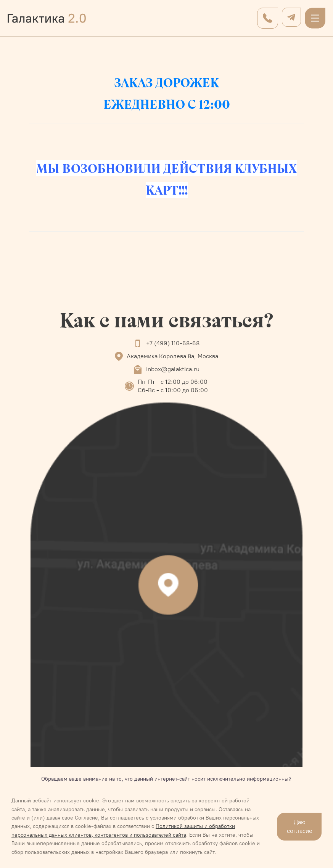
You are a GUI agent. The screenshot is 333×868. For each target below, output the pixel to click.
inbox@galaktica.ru (173, 369)
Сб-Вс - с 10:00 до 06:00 (173, 390)
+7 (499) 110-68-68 (173, 343)
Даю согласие (300, 826)
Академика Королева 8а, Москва (172, 356)
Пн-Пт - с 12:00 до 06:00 (173, 382)
